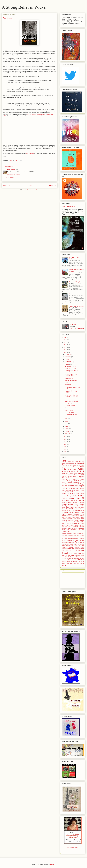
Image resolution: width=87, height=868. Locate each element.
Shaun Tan (81, 553)
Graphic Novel (80, 517)
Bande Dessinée (65, 492)
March (67, 429)
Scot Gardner (74, 553)
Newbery (70, 539)
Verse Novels (68, 560)
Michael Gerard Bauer (74, 535)
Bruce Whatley (73, 503)
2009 (65, 447)
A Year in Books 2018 (69, 207)
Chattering (64, 506)
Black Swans (73, 294)
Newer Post (7, 185)
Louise (74, 325)
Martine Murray (80, 534)
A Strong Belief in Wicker (24, 7)
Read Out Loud (79, 546)
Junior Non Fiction (77, 527)
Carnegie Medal (73, 504)
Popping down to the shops (69, 544)
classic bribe (70, 506)
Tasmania (69, 558)
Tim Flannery (78, 558)
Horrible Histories (66, 522)
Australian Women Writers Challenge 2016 (73, 482)
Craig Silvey (77, 507)
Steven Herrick (74, 557)
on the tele (71, 542)
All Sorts (72, 463)
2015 (65, 350)
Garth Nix (81, 516)
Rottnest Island (69, 410)
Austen (76, 473)
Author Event (80, 490)
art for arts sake (71, 465)
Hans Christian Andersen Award (73, 519)
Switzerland (81, 557)
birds (71, 492)
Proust (63, 546)
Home (30, 185)
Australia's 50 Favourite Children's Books (71, 405)
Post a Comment (10, 177)
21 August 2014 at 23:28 (14, 174)
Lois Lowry (75, 532)
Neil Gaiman (65, 539)
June (67, 421)
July (66, 419)
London (82, 532)
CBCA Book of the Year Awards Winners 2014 (72, 396)
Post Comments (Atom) (33, 190)
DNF (67, 511)
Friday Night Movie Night (73, 516)
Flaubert (82, 513)
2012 (65, 439)
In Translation (75, 523)
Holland (82, 520)
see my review (50, 111)
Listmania (66, 532)
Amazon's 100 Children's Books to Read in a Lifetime (72, 414)
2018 (65, 342)
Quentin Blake (70, 546)
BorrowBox (64, 503)
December (68, 354)
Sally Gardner (70, 551)
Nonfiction (76, 539)
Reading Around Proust (77, 547)
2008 (65, 449)
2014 (65, 352)
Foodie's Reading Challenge (71, 514)
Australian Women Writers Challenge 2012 (73, 474)
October (68, 359)
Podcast (82, 542)
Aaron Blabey (79, 461)
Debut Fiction (80, 509)
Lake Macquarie (79, 528)
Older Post (53, 185)
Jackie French (66, 525)
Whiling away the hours (69, 563)
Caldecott (81, 503)
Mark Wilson (72, 534)
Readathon (64, 547)
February (68, 431)
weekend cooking (78, 562)
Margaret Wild (65, 534)
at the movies (76, 467)
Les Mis (81, 530)
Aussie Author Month (67, 473)
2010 (65, 444)
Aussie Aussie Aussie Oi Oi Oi (73, 470)
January (68, 434)
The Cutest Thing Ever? (76, 282)
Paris (77, 542)
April (67, 426)
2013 (65, 437)
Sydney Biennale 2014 (71, 366)
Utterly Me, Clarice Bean (72, 402)
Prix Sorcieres (80, 544)
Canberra (64, 504)
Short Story (65, 555)
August (67, 364)
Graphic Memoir (72, 517)
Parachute (68, 408)
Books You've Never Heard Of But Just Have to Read (73, 498)
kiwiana (70, 528)
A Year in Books (71, 461)
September (68, 362)
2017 (65, 345)
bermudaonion (11, 170)
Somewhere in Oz (74, 555)
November (68, 357)
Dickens (64, 511)
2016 (65, 347)
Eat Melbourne (69, 378)
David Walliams (71, 509)
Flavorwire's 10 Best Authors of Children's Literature (71, 370)
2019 (65, 340)
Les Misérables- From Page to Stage (71, 375)
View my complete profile (77, 328)
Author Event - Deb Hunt (72, 399)
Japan (72, 525)
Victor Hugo (75, 560)
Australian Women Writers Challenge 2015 (73, 480)
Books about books (79, 492)
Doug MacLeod (73, 511)
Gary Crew (64, 517)
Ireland (82, 524)
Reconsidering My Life (68, 549)
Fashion (77, 513)
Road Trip (77, 549)
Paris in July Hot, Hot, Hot (76, 306)
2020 (65, 338)
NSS (80, 540)
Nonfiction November (72, 540)
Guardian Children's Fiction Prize (71, 519)
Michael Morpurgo (15, 162)
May (66, 424)
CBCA (82, 504)
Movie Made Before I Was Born (75, 537)
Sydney (64, 558)
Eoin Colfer (72, 513)
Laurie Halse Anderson (69, 530)
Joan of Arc (77, 525)
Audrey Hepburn (72, 469)
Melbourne (65, 535)
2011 (65, 442)
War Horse (68, 385)
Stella (68, 557)
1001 (47, 50)
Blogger (52, 864)
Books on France (68, 494)
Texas (73, 558)
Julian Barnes (68, 527)
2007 (65, 451)
